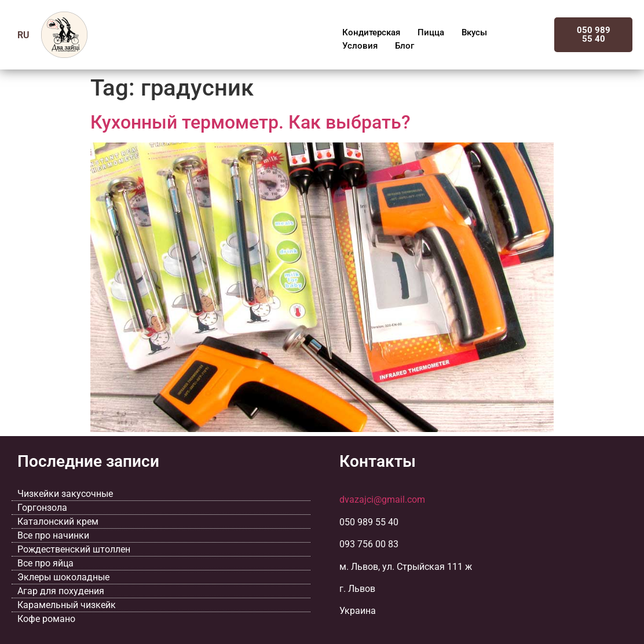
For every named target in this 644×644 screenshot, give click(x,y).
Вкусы (474, 32)
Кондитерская (371, 32)
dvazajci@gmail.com (382, 500)
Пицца (431, 32)
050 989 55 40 (594, 34)
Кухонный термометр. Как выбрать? (250, 122)
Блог (405, 46)
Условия (360, 46)
